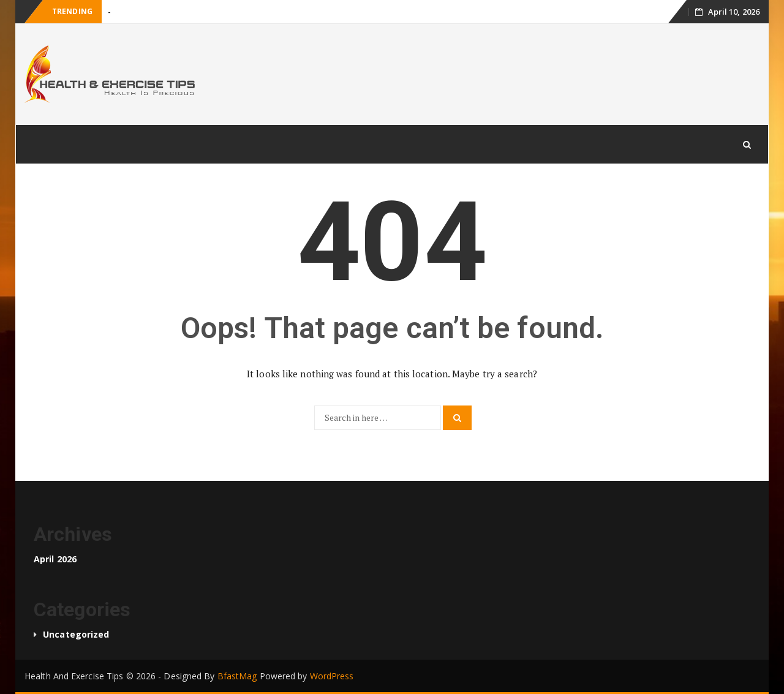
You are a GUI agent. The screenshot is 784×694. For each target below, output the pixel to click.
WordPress (332, 676)
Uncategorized (76, 634)
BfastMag (237, 676)
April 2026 (55, 559)
